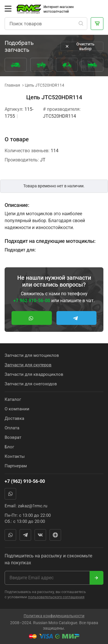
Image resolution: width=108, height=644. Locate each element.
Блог (9, 447)
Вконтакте (40, 535)
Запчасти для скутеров (28, 365)
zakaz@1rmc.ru (33, 506)
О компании (17, 409)
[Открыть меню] (8, 9)
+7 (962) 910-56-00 (25, 481)
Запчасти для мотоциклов (32, 355)
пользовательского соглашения (56, 597)
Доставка (14, 418)
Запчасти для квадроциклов (34, 374)
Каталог (13, 399)
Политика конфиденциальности (54, 616)
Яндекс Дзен (55, 535)
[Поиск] (81, 24)
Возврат (13, 437)
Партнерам (16, 466)
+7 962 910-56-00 (32, 301)
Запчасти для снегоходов (31, 384)
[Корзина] (97, 24)
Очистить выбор (79, 46)
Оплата (12, 428)
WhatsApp (10, 494)
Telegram (25, 535)
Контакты (15, 456)
